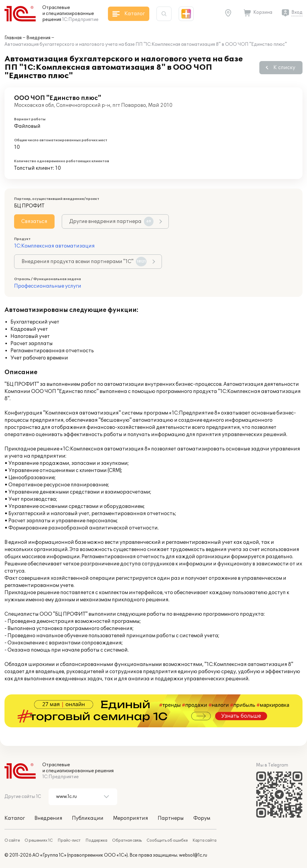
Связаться (34, 221)
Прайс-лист (69, 840)
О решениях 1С (39, 840)
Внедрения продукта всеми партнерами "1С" (84, 262)
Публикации (88, 818)
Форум (202, 818)
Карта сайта (204, 840)
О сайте (12, 840)
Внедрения (38, 38)
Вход (297, 12)
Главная (13, 38)
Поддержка (96, 840)
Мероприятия (131, 818)
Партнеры (171, 818)
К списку (284, 68)
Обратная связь (127, 840)
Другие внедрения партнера (111, 221)
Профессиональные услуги (48, 286)
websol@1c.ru (193, 855)
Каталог (15, 818)
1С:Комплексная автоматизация (54, 246)
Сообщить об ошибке (167, 840)
